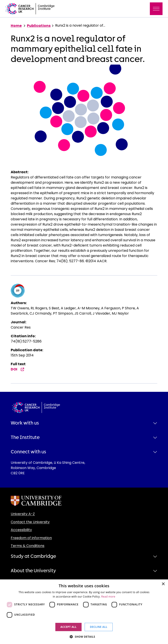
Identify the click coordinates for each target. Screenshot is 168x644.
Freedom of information (31, 538)
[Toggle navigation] (156, 9)
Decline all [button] (99, 627)
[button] (84, 637)
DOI (17, 369)
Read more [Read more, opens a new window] (108, 597)
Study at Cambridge (33, 556)
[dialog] (84, 612)
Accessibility (21, 530)
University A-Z (23, 514)
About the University (33, 571)
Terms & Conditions (28, 546)
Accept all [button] (68, 627)
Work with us (25, 423)
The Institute (25, 437)
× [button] (163, 584)
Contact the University (30, 522)
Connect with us (28, 452)
